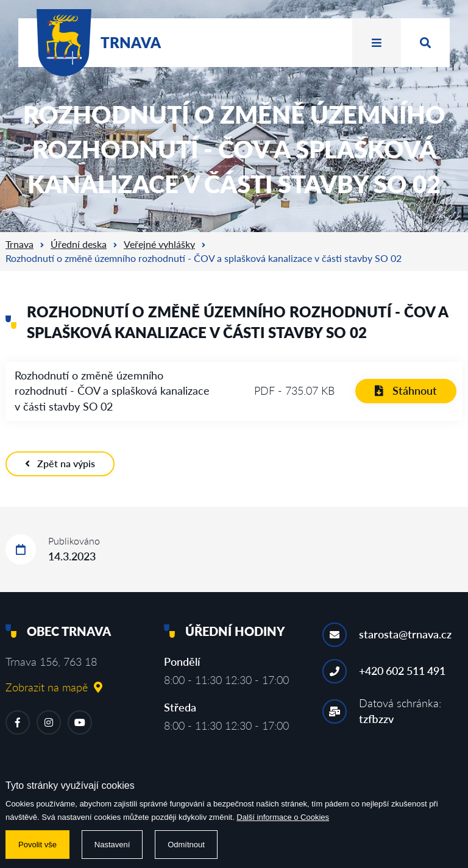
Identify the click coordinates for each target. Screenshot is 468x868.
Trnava (19, 244)
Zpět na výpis (60, 463)
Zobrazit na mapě (54, 687)
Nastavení (112, 845)
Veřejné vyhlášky (159, 244)
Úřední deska (79, 244)
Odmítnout (186, 845)
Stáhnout (406, 390)
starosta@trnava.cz (405, 634)
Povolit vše (37, 845)
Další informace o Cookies (283, 817)
